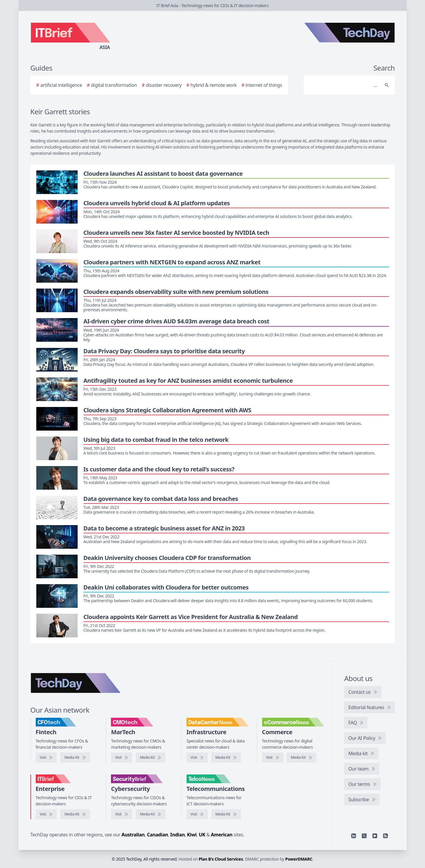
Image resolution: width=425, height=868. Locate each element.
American (222, 835)
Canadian (158, 835)
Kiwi (192, 835)
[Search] (343, 85)
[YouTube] (375, 836)
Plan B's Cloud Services (221, 859)
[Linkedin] (354, 836)
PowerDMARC (299, 859)
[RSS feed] (385, 836)
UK (202, 835)
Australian (133, 835)
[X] (364, 836)
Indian (178, 835)
